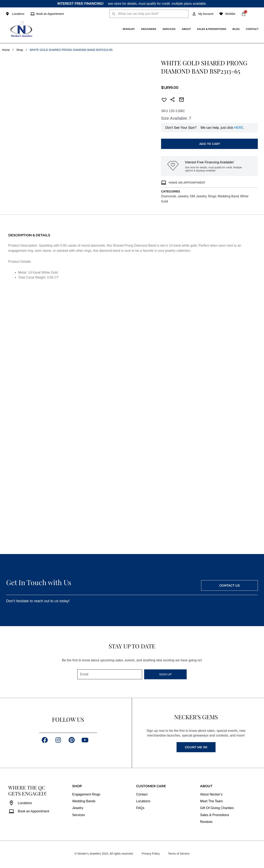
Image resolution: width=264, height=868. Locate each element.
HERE (239, 128)
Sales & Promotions (212, 29)
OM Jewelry (198, 196)
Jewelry (129, 29)
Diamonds (169, 196)
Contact (252, 29)
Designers (149, 29)
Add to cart (210, 144)
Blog (236, 29)
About (186, 29)
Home (6, 50)
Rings (212, 196)
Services (169, 29)
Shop (20, 50)
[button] (163, 100)
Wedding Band (228, 196)
